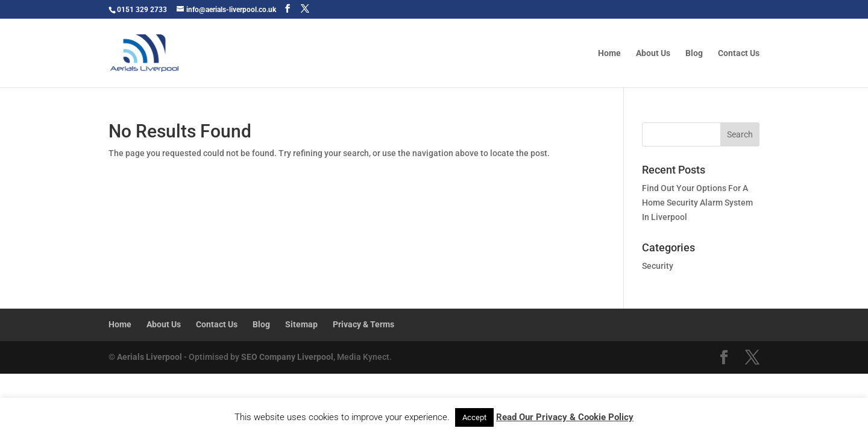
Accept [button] (474, 417)
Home (609, 53)
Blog (694, 53)
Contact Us (739, 53)
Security (658, 266)
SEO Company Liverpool (287, 357)
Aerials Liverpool (149, 357)
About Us (653, 53)
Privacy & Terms (363, 324)
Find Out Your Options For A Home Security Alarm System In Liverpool (697, 203)
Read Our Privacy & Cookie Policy (565, 417)
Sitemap (301, 324)
